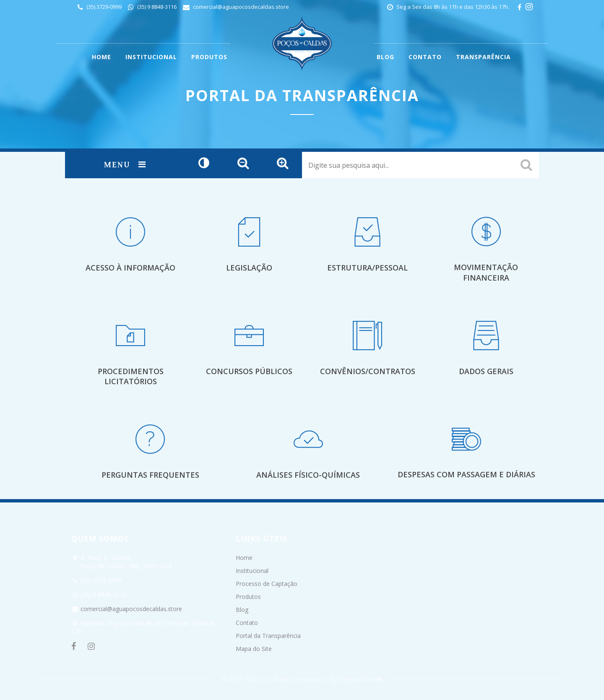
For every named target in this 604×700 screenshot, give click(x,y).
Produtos (248, 597)
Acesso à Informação (130, 268)
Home (244, 558)
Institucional (252, 571)
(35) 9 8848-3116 (156, 7)
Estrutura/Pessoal (367, 268)
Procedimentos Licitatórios (131, 376)
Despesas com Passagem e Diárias (466, 474)
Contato (247, 623)
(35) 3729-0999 (103, 7)
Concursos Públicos (249, 371)
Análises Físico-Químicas (308, 475)
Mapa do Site (254, 649)
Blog (242, 610)
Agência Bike (361, 679)
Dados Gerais (486, 371)
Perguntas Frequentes (150, 475)
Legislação (249, 268)
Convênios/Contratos (368, 371)
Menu (125, 165)
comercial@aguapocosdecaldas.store (241, 7)
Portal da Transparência (268, 636)
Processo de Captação (267, 584)
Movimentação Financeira (486, 272)
